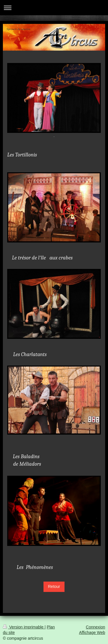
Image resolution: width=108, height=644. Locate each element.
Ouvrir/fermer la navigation (54, 8)
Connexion (95, 627)
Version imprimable (24, 627)
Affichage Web (92, 632)
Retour (54, 586)
